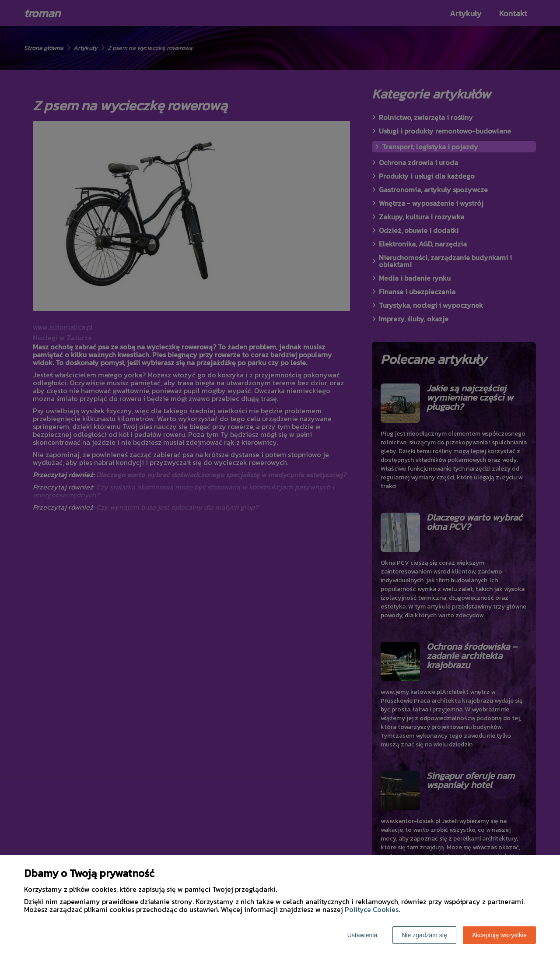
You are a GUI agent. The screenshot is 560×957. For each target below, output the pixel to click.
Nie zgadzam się (424, 935)
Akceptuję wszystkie (499, 935)
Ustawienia (362, 935)
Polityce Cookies (372, 909)
